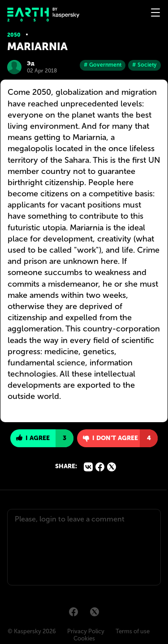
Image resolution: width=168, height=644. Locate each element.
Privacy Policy (86, 631)
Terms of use (133, 631)
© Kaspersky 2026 (32, 631)
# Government (103, 65)
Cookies (84, 638)
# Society (144, 65)
